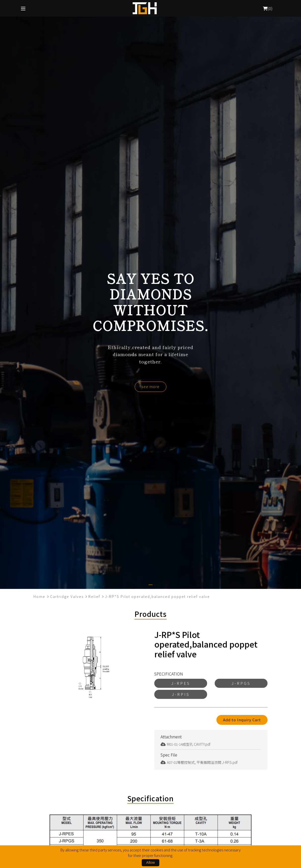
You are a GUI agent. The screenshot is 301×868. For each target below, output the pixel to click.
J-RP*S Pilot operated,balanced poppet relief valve (157, 596)
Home (39, 596)
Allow (150, 862)
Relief (94, 596)
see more (150, 386)
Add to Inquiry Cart (242, 720)
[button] (150, 585)
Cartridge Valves (67, 596)
